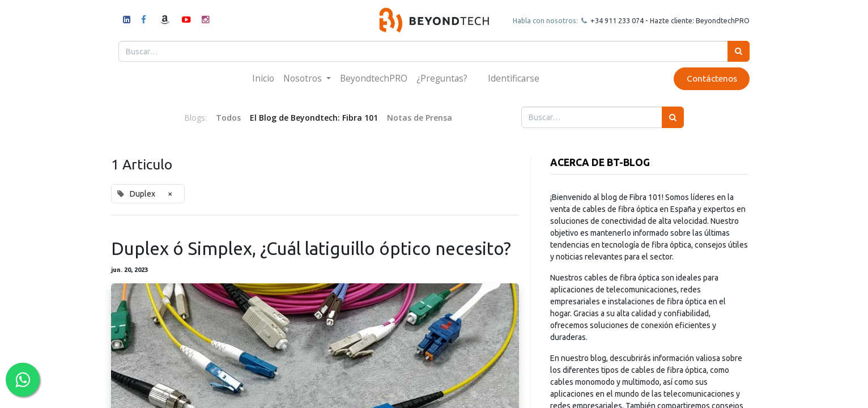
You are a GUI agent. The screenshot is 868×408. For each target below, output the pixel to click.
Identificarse (514, 78)
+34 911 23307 (613, 20)
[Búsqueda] (737, 51)
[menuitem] (263, 78)
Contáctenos (710, 78)
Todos (228, 118)
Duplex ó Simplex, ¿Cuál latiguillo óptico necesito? (311, 248)
